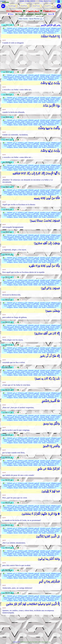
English (10, 31)
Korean (41, 31)
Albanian (42, 30)
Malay (45, 31)
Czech (5, 31)
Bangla (48, 30)
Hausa (24, 31)
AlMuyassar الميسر (8, 30)
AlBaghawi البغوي (56, 28)
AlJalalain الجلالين (19, 30)
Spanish (25, 33)
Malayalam (51, 31)
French (15, 31)
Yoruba (44, 33)
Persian (57, 31)
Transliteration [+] (51, 33)
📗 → (5, 28)
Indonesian (30, 31)
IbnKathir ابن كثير (12, 28)
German (20, 31)
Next (51, 14)
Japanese (36, 31)
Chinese (58, 30)
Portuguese (10, 33)
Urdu (40, 33)
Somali (21, 33)
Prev (11, 14)
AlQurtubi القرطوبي (34, 28)
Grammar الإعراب (30, 30)
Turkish (35, 33)
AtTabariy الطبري (22, 28)
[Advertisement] (31, 57)
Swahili (30, 33)
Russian (16, 33)
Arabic (37, 30)
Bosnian (52, 30)
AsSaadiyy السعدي (45, 28)
